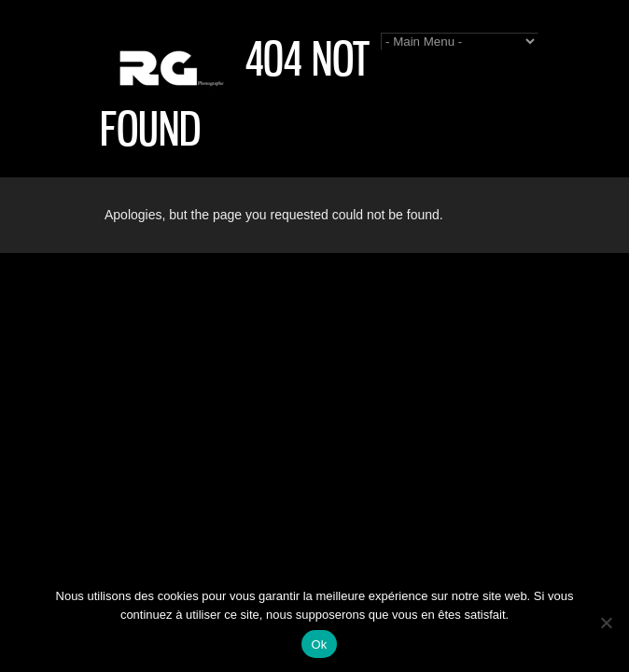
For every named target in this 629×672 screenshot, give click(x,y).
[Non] (606, 623)
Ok (319, 644)
